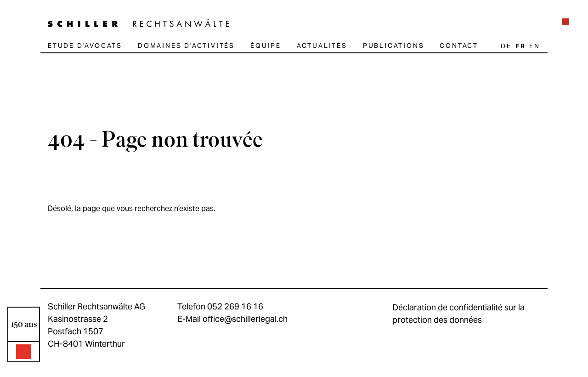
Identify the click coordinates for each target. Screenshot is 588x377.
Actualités (322, 46)
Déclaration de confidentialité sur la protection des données (458, 314)
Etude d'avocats (85, 46)
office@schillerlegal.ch (245, 319)
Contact (459, 46)
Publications (394, 46)
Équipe (266, 46)
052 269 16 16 (235, 306)
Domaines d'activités (186, 46)
